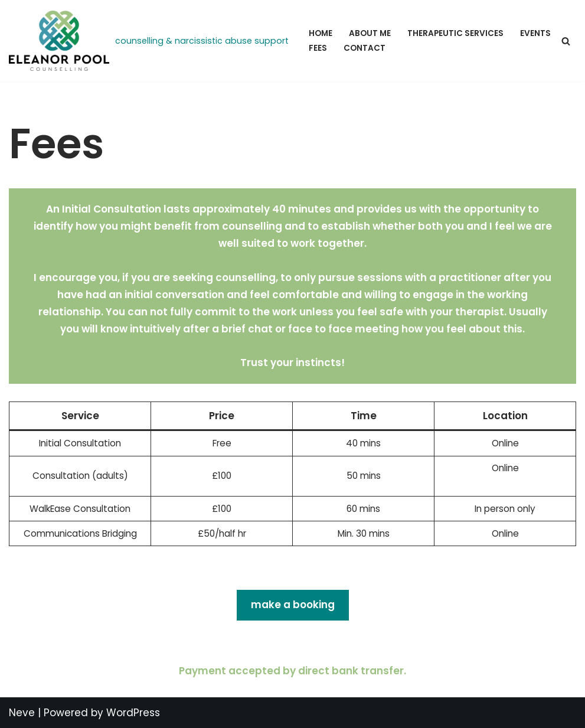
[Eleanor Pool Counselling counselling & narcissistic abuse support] (149, 41)
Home (321, 33)
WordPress (133, 713)
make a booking (293, 605)
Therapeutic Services (455, 33)
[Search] (566, 41)
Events (535, 33)
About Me (370, 33)
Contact (365, 48)
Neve (22, 713)
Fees (318, 48)
